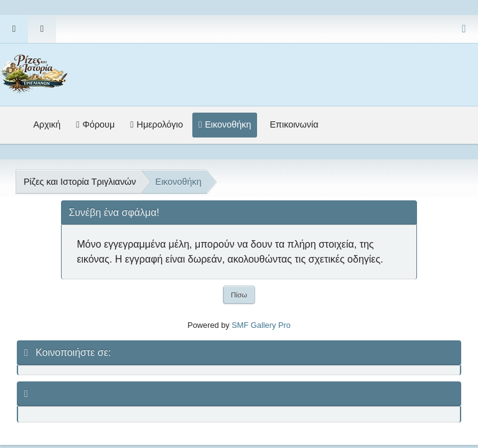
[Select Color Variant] (464, 29)
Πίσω (239, 295)
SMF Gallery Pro (261, 325)
